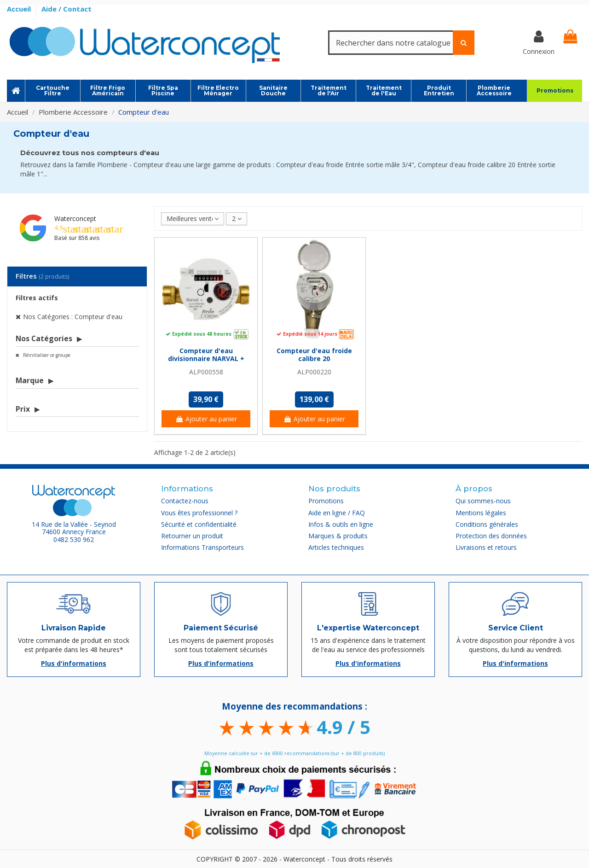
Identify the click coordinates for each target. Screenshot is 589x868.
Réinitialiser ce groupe (46, 355)
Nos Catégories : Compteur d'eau (73, 317)
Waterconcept (75, 218)
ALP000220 (314, 372)
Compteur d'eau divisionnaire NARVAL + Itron (206, 358)
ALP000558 (206, 372)
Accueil (20, 9)
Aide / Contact (66, 9)
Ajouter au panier (206, 419)
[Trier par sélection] (193, 219)
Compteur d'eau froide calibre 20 (314, 355)
